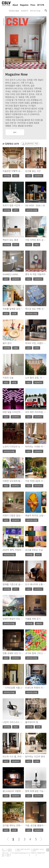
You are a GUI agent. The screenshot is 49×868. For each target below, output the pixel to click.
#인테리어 (38, 176)
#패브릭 (39, 623)
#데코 (16, 727)
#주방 (37, 348)
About (15, 5)
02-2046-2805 (8, 854)
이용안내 (33, 853)
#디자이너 (16, 417)
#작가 (16, 210)
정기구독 (41, 5)
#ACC (16, 176)
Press (33, 5)
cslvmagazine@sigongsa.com (20, 853)
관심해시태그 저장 (31, 144)
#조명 (38, 727)
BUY (15, 132)
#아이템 (7, 176)
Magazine (24, 5)
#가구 (16, 245)
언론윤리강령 (41, 853)
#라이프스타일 (32, 210)
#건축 (14, 314)
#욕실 (37, 245)
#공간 (29, 176)
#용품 (16, 348)
